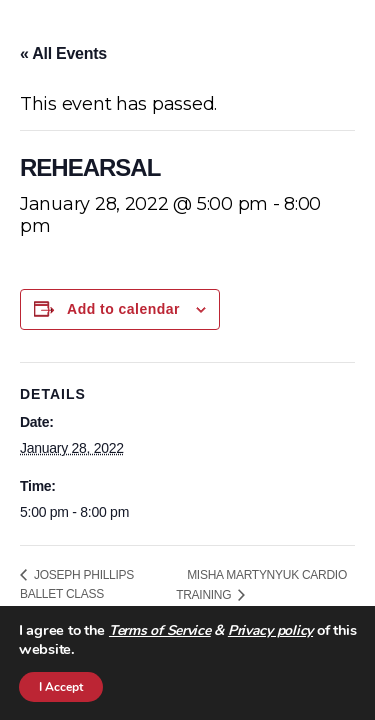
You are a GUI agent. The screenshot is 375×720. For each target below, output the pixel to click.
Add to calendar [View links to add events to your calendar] (123, 309)
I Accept (61, 687)
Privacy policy (270, 630)
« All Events (63, 53)
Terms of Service (160, 630)
